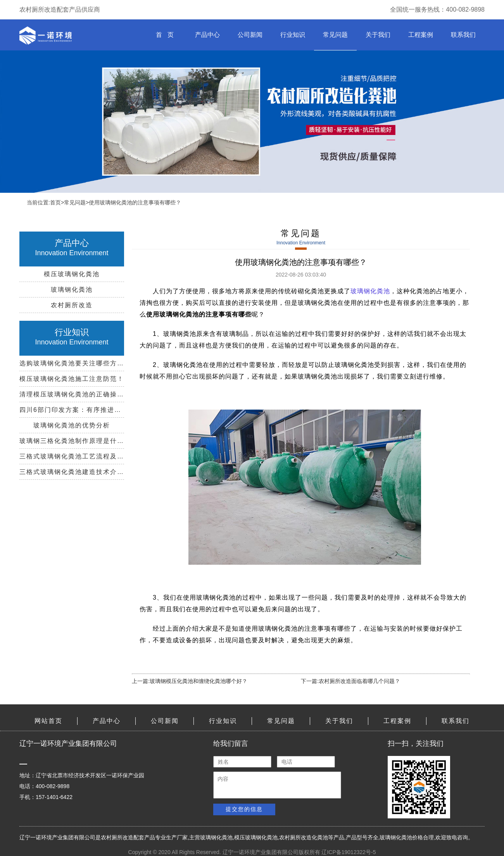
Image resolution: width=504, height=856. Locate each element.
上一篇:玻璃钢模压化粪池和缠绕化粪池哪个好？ (190, 681)
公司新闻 (250, 35)
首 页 (165, 35)
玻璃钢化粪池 (370, 291)
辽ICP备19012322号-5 (349, 852)
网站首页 (48, 721)
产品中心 (207, 35)
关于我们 (378, 35)
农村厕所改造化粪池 (304, 837)
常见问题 (335, 35)
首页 (55, 202)
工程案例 (421, 35)
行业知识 (293, 35)
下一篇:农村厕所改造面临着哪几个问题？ (350, 681)
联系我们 (463, 35)
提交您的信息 (244, 809)
